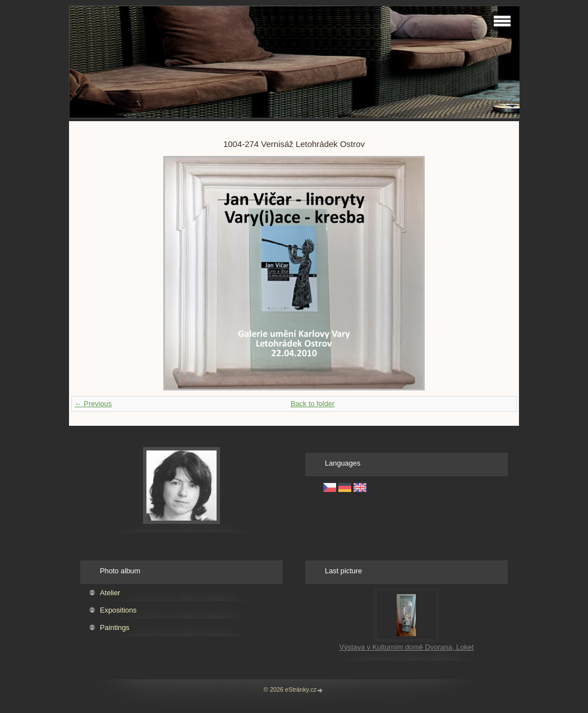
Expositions (118, 610)
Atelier (110, 593)
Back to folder (313, 404)
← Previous (93, 404)
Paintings (115, 627)
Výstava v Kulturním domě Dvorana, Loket (407, 647)
